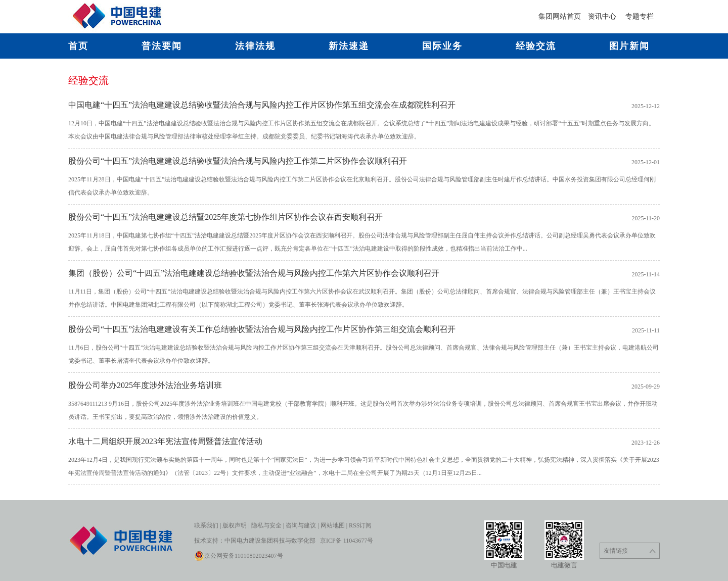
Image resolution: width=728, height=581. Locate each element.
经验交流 (536, 46)
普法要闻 (162, 46)
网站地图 (333, 525)
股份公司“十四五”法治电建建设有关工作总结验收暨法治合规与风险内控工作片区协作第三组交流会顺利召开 (262, 329)
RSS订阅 (360, 525)
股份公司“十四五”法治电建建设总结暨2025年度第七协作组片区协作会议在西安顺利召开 (225, 217)
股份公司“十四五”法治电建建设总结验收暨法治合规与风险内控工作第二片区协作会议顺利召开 (238, 161)
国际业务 (442, 46)
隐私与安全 (266, 525)
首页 (78, 46)
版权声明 (235, 525)
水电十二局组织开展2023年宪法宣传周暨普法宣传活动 (165, 441)
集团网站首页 (560, 16)
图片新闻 (629, 46)
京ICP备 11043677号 (347, 541)
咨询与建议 (301, 525)
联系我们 (206, 525)
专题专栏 (640, 16)
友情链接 (630, 551)
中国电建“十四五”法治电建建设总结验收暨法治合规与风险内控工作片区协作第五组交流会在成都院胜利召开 (262, 105)
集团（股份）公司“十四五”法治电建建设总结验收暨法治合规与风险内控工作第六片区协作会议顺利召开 (254, 273)
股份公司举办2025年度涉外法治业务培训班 (145, 385)
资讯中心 (603, 16)
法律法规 (255, 46)
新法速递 (349, 46)
